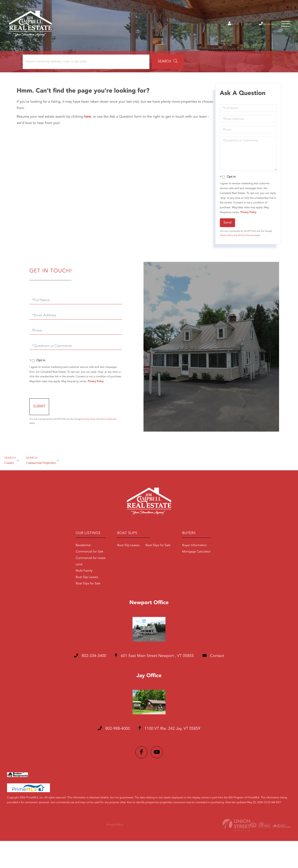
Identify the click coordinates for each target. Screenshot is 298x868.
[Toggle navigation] (285, 27)
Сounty (9, 488)
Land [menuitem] (67, 592)
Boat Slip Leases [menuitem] (75, 604)
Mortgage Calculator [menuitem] (200, 579)
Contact (225, 683)
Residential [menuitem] (71, 573)
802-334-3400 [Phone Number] (261, 27)
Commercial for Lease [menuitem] (78, 585)
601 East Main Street (155, 684)
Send (227, 238)
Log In (216, 27)
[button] (122, 77)
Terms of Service (245, 251)
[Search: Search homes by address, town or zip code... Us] (59, 77)
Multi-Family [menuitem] (72, 598)
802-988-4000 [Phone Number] (107, 757)
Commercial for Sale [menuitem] (77, 579)
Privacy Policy (248, 228)
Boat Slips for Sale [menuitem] (76, 611)
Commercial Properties (42, 488)
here (89, 133)
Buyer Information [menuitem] (199, 573)
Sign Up (235, 27)
